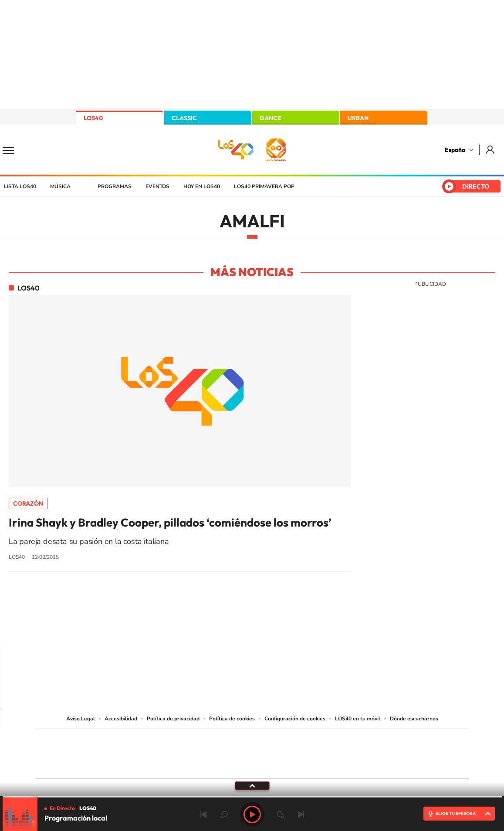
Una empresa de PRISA (75, 748)
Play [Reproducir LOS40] (252, 814)
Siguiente (301, 814)
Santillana (235, 741)
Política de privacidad (173, 719)
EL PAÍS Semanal (336, 752)
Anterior (203, 814)
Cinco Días (271, 752)
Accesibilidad (121, 719)
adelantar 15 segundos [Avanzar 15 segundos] (280, 814)
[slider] (252, 797)
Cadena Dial (304, 752)
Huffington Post (164, 752)
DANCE (271, 118)
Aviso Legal (81, 719)
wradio (237, 752)
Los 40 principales (194, 741)
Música (60, 186)
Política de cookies (232, 719)
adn (375, 741)
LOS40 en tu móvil (358, 719)
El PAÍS (152, 741)
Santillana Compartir (281, 741)
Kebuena (399, 752)
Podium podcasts (233, 765)
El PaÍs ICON (270, 765)
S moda (306, 765)
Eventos (157, 186)
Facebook (270, 625)
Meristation (387, 765)
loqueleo (345, 765)
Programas (115, 186)
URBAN (358, 118)
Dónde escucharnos (414, 719)
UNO (212, 752)
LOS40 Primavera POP (264, 186)
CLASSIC (184, 118)
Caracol (407, 741)
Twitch (287, 625)
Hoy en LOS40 (202, 186)
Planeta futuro (368, 752)
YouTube (235, 625)
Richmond (147, 765)
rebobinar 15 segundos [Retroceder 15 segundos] (224, 814)
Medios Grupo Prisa (75, 769)
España (455, 150)
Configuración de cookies (295, 719)
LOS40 (93, 118)
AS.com (346, 741)
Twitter (252, 625)
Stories (304, 625)
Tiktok (217, 625)
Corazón (28, 503)
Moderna (190, 765)
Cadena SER (318, 741)
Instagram (200, 625)
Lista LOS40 (20, 186)
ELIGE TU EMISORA (456, 813)
